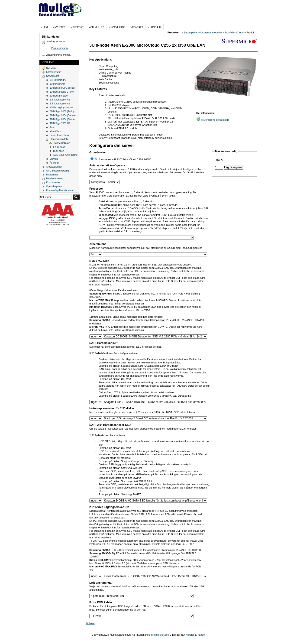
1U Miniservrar (57, 84)
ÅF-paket (54, 163)
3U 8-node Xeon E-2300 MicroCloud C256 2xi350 (123, 159)
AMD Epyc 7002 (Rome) (66, 155)
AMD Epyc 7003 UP (60, 123)
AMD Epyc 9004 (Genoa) (63, 115)
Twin (52, 127)
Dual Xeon (59, 151)
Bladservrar (52, 175)
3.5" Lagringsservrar (60, 104)
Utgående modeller (211, 32)
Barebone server (55, 179)
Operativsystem (54, 186)
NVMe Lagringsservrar (61, 108)
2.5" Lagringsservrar (60, 100)
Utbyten (54, 159)
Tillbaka (90, 623)
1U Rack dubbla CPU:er (62, 92)
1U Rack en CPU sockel (62, 88)
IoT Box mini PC (58, 80)
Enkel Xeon (59, 147)
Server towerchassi (60, 135)
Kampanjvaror (53, 72)
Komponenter (53, 183)
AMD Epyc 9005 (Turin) (62, 112)
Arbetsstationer (54, 167)
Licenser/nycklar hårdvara (60, 190)
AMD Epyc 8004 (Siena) (62, 119)
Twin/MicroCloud (234, 32)
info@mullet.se (159, 635)
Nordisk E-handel (195, 635)
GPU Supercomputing (57, 171)
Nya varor (51, 68)
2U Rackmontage (59, 96)
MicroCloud (56, 131)
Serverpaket (191, 32)
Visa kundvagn (59, 48)
